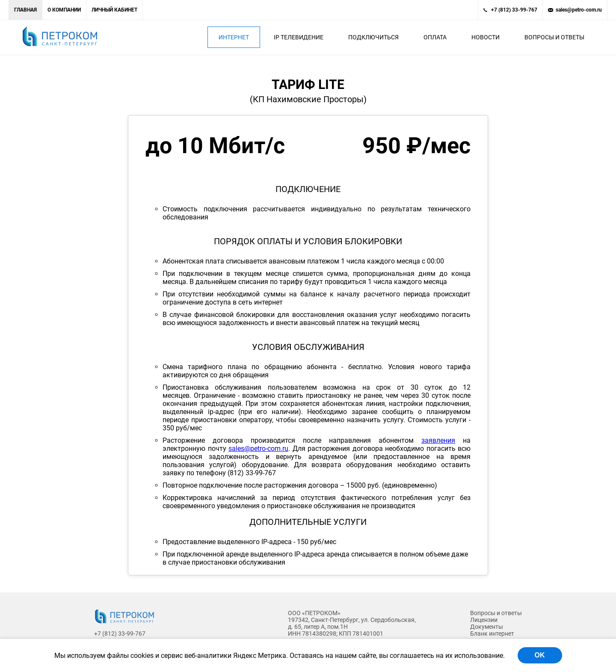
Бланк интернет (492, 634)
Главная (25, 10)
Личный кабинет (114, 10)
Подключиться (373, 37)
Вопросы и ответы (554, 37)
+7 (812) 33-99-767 (514, 10)
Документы (487, 627)
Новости (486, 37)
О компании (64, 10)
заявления (438, 440)
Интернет (234, 37)
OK (540, 655)
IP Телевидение (299, 37)
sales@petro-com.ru (579, 10)
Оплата (435, 37)
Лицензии (484, 620)
